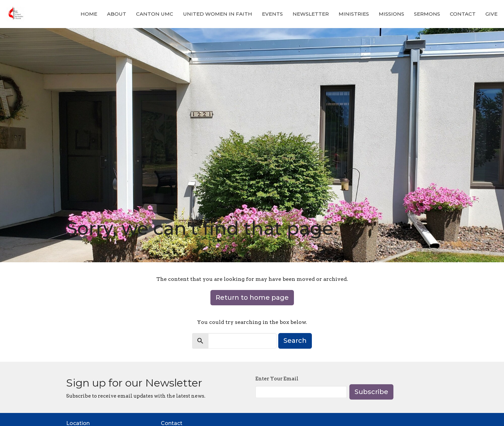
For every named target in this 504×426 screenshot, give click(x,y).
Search (295, 341)
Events (272, 14)
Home (89, 14)
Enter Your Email (277, 379)
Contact (463, 14)
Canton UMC (155, 14)
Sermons (427, 14)
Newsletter (311, 14)
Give (491, 14)
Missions (391, 14)
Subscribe (371, 392)
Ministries (354, 14)
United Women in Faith (218, 14)
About (117, 14)
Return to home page (252, 297)
